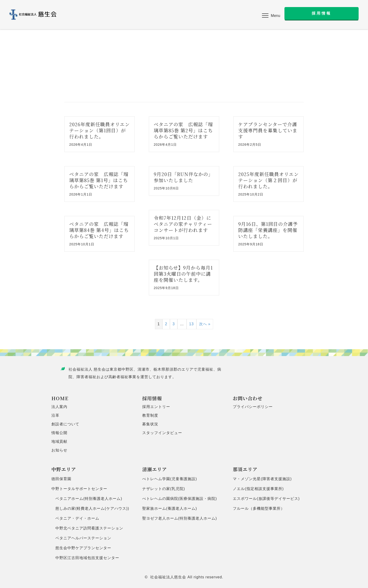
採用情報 (152, 398)
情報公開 (59, 433)
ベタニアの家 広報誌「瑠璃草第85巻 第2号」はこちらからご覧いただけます (183, 130)
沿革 (55, 415)
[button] (271, 16)
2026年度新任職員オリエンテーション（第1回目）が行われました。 (100, 130)
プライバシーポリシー (253, 407)
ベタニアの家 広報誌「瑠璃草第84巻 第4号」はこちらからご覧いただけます (99, 230)
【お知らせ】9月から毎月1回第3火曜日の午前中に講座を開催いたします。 (183, 274)
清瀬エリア (155, 469)
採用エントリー (156, 407)
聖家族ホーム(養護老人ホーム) (170, 508)
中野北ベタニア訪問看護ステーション (87, 528)
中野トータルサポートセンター (79, 489)
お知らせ (59, 450)
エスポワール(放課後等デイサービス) (266, 499)
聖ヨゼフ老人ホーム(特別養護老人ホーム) (180, 518)
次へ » (205, 324)
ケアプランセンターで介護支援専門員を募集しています (268, 130)
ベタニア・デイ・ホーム (75, 518)
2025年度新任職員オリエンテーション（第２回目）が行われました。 (268, 180)
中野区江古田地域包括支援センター (85, 558)
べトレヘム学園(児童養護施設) (170, 479)
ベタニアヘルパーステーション (81, 538)
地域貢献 (59, 441)
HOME (60, 398)
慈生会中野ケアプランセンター (81, 548)
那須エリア (245, 469)
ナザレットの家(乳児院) (164, 489)
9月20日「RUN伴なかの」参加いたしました (183, 177)
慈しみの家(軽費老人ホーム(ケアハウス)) (90, 508)
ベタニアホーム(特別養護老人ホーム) (87, 499)
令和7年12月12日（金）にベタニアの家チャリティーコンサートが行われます (183, 224)
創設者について (65, 424)
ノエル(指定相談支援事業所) (258, 489)
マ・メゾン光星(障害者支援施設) (262, 479)
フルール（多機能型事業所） (259, 508)
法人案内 (59, 407)
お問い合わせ (248, 398)
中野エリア (64, 469)
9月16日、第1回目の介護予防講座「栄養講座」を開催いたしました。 (268, 230)
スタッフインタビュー (162, 433)
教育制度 (150, 415)
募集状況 (150, 424)
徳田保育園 (61, 479)
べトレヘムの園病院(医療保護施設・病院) (180, 499)
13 (192, 324)
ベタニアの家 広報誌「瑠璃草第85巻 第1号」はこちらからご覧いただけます (99, 180)
